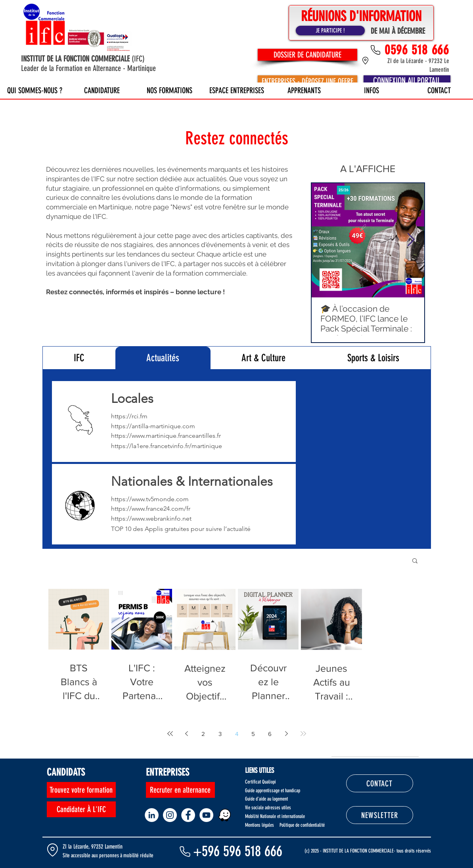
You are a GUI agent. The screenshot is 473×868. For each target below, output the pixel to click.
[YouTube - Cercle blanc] (206, 815)
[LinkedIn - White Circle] (152, 815)
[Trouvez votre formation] (81, 790)
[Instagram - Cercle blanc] (170, 815)
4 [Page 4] (237, 734)
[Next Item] (411, 240)
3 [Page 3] (220, 734)
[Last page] (303, 734)
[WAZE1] (225, 815)
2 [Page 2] (203, 734)
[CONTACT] (380, 783)
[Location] (53, 850)
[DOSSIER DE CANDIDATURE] (307, 55)
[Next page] (287, 734)
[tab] (79, 358)
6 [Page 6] (270, 734)
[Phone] (185, 851)
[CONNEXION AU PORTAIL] (407, 81)
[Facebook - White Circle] (188, 815)
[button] (415, 561)
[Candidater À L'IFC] (81, 809)
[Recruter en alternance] (180, 790)
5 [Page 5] (253, 734)
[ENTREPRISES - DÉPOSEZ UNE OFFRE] (307, 81)
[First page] (170, 734)
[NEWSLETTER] (380, 815)
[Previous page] (187, 734)
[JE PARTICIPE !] (330, 31)
